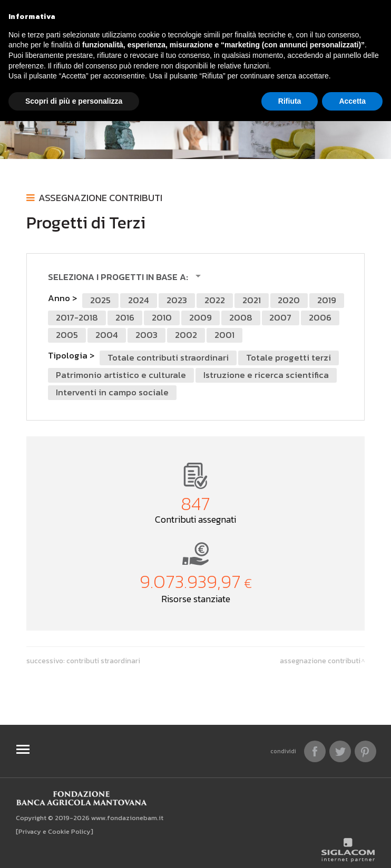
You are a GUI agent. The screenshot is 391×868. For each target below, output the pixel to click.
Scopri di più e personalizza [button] (74, 101)
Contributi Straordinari (103, 661)
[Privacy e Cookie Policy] (55, 831)
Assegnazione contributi (100, 198)
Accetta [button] (352, 101)
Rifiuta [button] (290, 101)
